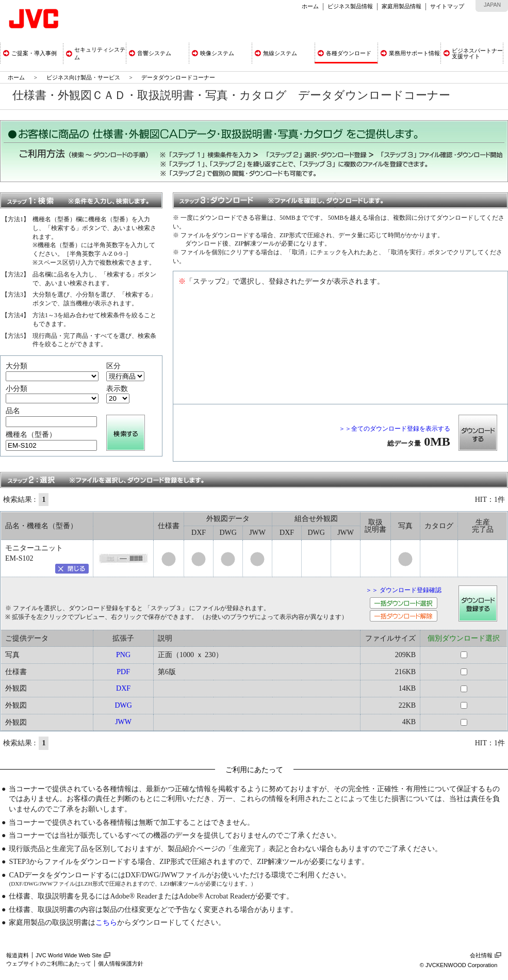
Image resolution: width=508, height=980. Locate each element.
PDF (123, 672)
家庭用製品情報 (402, 6)
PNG (123, 655)
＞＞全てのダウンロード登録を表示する (395, 429)
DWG (123, 705)
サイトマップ (447, 6)
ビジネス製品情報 (350, 6)
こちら (106, 922)
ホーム (310, 6)
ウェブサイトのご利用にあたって (49, 963)
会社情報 (481, 955)
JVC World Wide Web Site (69, 955)
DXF (123, 688)
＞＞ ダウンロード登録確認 (404, 590)
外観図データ (228, 519)
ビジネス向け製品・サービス (84, 77)
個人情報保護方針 (121, 963)
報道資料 (18, 955)
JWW (123, 722)
